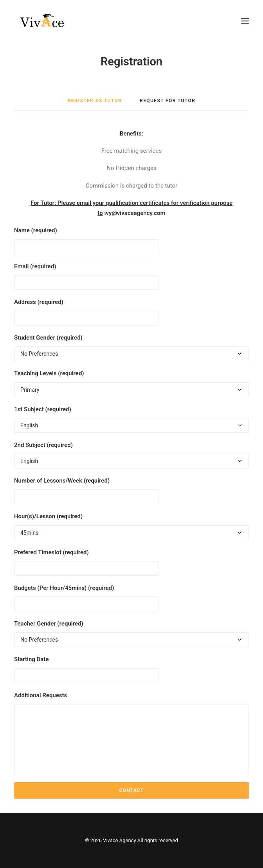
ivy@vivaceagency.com (135, 213)
